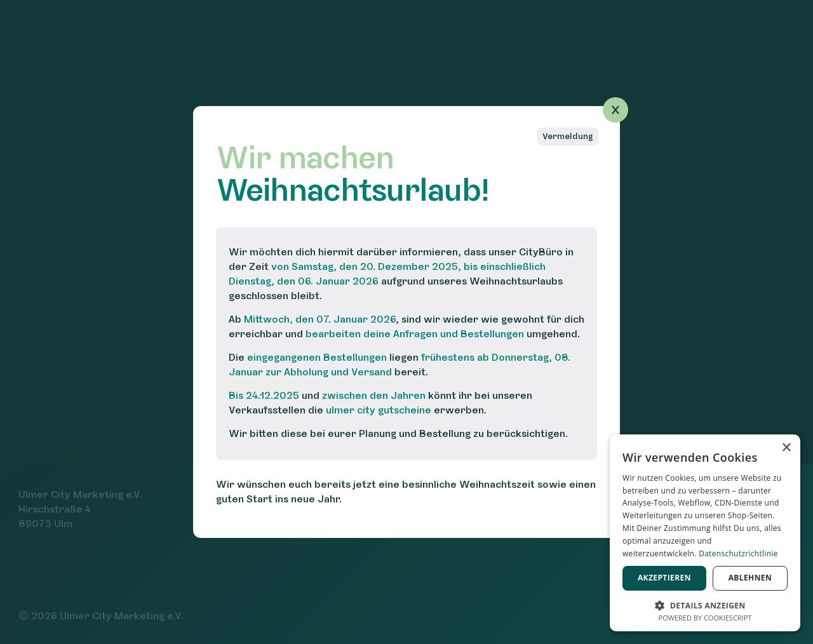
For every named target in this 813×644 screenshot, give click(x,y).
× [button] (786, 448)
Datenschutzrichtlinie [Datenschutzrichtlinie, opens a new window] (738, 553)
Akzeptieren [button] (664, 578)
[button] (705, 604)
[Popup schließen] (615, 110)
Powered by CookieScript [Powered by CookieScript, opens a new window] (705, 618)
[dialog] (705, 533)
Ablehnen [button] (750, 578)
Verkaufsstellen (267, 410)
